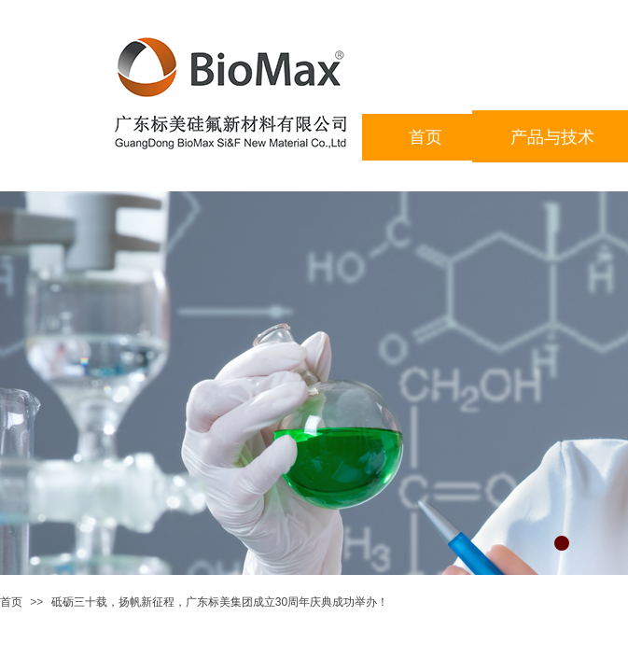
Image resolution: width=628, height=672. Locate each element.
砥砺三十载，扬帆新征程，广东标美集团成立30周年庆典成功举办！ (220, 602)
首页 (11, 602)
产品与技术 (552, 137)
